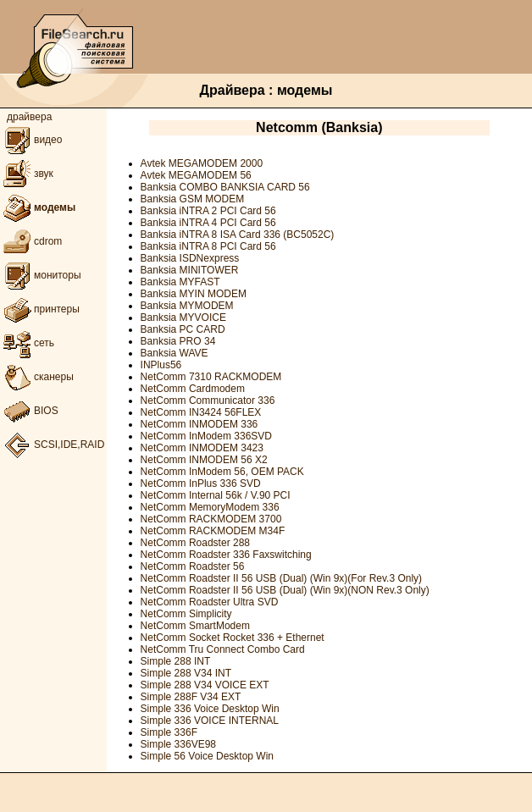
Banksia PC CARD (183, 329)
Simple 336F (169, 732)
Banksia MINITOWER (190, 270)
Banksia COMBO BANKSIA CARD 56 (225, 187)
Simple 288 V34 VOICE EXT (205, 685)
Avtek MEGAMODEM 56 (196, 175)
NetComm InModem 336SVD (206, 436)
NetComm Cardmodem (193, 389)
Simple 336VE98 (178, 744)
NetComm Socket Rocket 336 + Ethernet (233, 638)
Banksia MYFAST (180, 282)
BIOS (29, 411)
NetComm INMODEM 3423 (202, 448)
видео (31, 140)
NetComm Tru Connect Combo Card (223, 649)
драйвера (29, 117)
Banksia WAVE (175, 353)
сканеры (37, 377)
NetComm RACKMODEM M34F (213, 531)
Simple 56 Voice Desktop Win (207, 756)
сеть (27, 343)
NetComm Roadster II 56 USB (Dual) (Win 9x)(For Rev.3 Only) (282, 578)
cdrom (31, 241)
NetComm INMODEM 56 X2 (204, 460)
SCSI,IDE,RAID (52, 445)
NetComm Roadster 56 (193, 566)
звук (27, 174)
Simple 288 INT (176, 661)
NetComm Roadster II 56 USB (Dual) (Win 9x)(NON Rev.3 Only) (285, 590)
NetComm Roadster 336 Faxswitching (226, 555)
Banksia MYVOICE (183, 318)
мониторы (41, 275)
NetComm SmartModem (195, 626)
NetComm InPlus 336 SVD (201, 483)
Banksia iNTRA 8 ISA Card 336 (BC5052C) (238, 235)
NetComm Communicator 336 (208, 400)
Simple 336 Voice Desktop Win (210, 709)
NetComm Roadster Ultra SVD (210, 602)
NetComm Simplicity (186, 614)
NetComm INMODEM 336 (199, 424)
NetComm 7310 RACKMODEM (211, 377)
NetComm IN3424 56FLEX (201, 412)
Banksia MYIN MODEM (194, 294)
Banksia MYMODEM (187, 306)
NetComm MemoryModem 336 (210, 507)
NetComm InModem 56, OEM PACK (222, 472)
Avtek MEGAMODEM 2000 (202, 163)
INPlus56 (161, 365)
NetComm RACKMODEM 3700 (211, 519)
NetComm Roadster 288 (195, 543)
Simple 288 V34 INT (186, 673)
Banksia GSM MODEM (193, 199)
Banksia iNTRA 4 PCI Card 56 (208, 223)
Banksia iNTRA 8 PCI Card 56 (208, 246)
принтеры (40, 309)
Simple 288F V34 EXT (191, 697)
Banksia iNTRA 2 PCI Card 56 (208, 211)
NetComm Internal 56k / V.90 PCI (216, 495)
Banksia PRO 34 (178, 341)
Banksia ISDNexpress (190, 258)
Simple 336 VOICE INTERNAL (210, 721)
